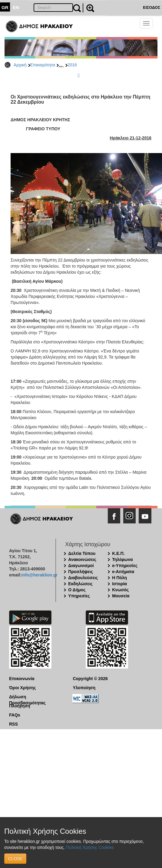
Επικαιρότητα (43, 65)
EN (16, 7)
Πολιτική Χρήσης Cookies (90, 847)
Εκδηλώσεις (80, 584)
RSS (13, 724)
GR (5, 7)
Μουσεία (121, 596)
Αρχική (20, 65)
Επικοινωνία (22, 679)
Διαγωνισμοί (81, 566)
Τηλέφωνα (122, 559)
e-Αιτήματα (123, 572)
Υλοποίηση (84, 688)
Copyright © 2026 (90, 679)
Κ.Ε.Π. (118, 553)
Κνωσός (120, 590)
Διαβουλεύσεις (83, 578)
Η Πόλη (119, 578)
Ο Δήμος (77, 590)
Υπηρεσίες (79, 596)
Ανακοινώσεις (82, 559)
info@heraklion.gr (39, 575)
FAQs (15, 715)
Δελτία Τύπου (82, 553)
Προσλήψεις (81, 572)
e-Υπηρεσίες (125, 566)
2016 (72, 65)
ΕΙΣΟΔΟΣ (152, 7)
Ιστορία (119, 584)
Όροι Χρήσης (23, 688)
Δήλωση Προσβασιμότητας (27, 697)
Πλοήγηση (20, 706)
